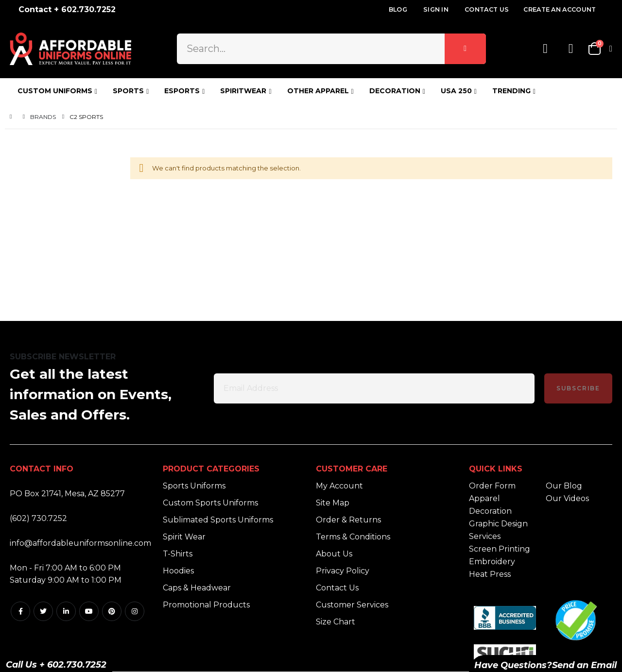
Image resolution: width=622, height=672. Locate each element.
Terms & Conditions (353, 537)
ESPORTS (182, 91)
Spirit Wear (184, 537)
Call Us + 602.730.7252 (56, 665)
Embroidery (492, 562)
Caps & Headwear (197, 588)
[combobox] (331, 49)
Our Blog (564, 486)
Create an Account (560, 9)
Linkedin (66, 611)
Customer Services (352, 605)
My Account (339, 486)
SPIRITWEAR (243, 91)
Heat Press (490, 574)
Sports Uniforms (194, 486)
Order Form (492, 486)
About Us (334, 554)
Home (13, 117)
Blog (398, 9)
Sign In (436, 9)
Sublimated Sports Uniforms (218, 520)
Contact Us (487, 9)
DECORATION (395, 91)
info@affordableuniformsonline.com (80, 543)
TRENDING (511, 91)
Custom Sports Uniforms (210, 503)
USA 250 (456, 91)
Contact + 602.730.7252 (67, 9)
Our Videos (567, 498)
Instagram (135, 611)
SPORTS (128, 91)
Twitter (43, 611)
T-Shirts (178, 554)
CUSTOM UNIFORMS (55, 91)
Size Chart (336, 622)
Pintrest (112, 611)
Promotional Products (206, 605)
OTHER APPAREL (318, 91)
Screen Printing (500, 549)
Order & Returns (348, 520)
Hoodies (178, 571)
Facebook (20, 611)
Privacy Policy (343, 571)
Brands (43, 117)
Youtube (89, 611)
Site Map (333, 503)
